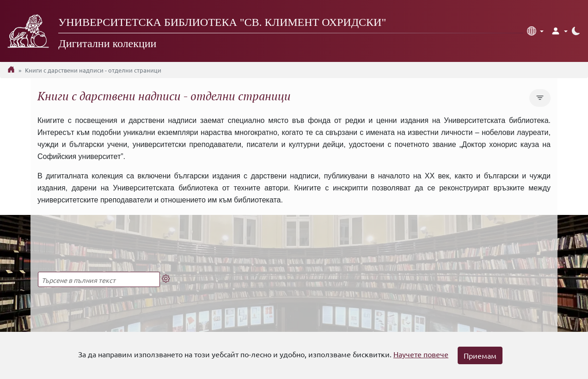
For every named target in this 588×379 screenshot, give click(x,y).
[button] (535, 31)
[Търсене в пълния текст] (99, 279)
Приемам (480, 355)
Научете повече (421, 354)
